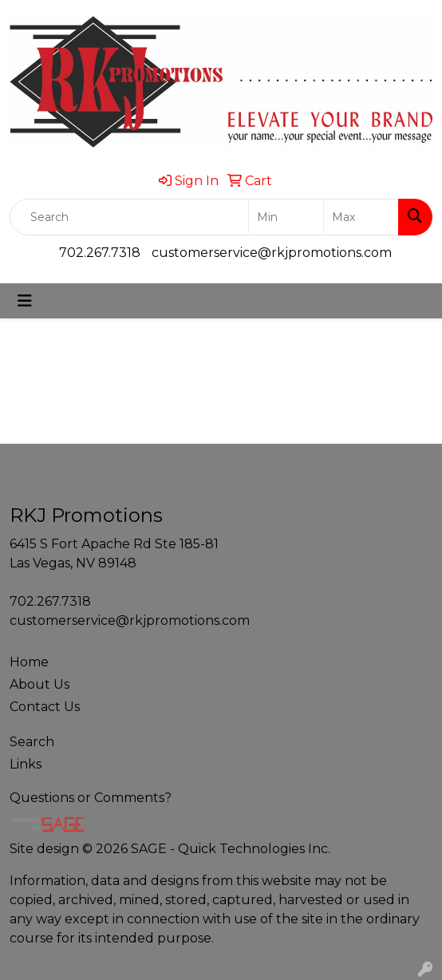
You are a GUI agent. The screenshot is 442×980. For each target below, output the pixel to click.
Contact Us (45, 707)
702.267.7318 (100, 253)
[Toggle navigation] (25, 301)
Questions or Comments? (91, 798)
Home (29, 662)
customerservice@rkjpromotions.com (272, 253)
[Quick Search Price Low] (286, 217)
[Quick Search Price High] (361, 217)
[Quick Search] (129, 217)
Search (32, 742)
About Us (39, 684)
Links (26, 764)
